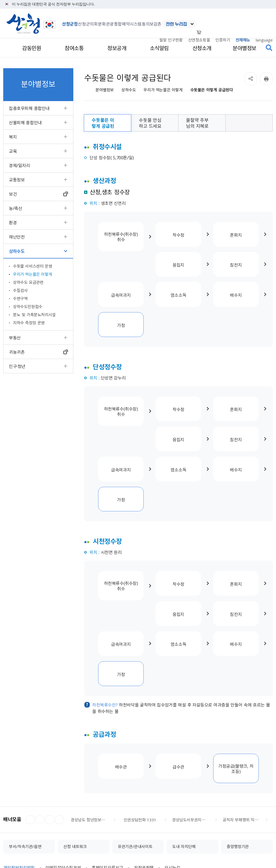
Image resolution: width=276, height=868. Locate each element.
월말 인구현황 (171, 40)
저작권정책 (144, 819)
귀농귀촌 (17, 352)
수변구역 (20, 298)
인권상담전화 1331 (140, 771)
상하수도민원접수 (28, 306)
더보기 (59, 771)
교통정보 (17, 180)
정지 (40, 771)
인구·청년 (17, 366)
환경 (13, 222)
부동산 (15, 337)
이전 (30, 771)
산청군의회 (88, 24)
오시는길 (172, 819)
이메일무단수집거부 (63, 819)
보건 (13, 194)
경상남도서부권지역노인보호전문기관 (191, 771)
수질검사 (20, 290)
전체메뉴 (243, 40)
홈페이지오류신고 (107, 819)
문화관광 (106, 24)
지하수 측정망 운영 (29, 323)
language (264, 40)
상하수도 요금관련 (28, 282)
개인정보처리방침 (19, 819)
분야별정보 (105, 90)
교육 (13, 151)
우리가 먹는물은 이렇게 (32, 274)
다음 (50, 771)
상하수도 (17, 251)
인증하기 (223, 40)
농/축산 (15, 208)
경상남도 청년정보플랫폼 (89, 771)
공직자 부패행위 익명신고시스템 (241, 771)
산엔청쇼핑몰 (199, 40)
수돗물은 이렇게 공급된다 (212, 90)
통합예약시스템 (128, 24)
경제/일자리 (20, 165)
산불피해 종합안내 (25, 122)
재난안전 (17, 237)
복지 (13, 137)
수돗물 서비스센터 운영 (32, 266)
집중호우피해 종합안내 (29, 108)
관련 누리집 (176, 24)
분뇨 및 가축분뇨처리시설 (34, 315)
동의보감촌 (152, 24)
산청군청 (70, 24)
